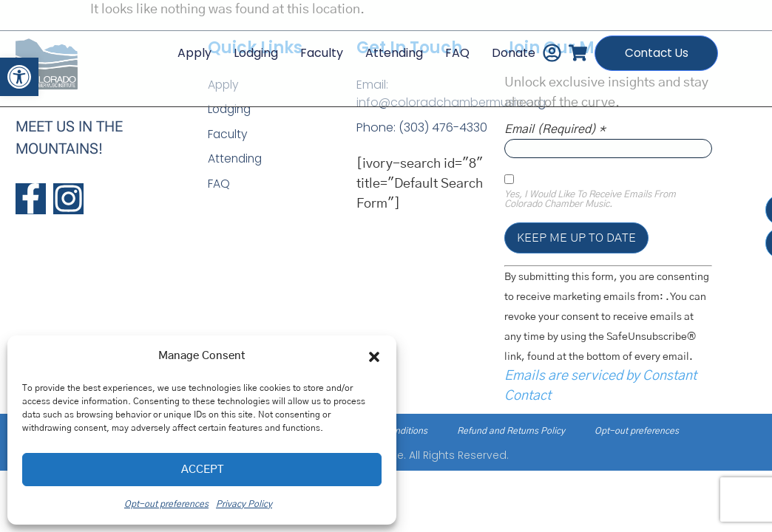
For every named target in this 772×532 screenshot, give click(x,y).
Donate (503, 49)
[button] (19, 77)
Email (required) (555, 129)
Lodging (246, 49)
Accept (202, 470)
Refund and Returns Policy (511, 431)
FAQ (447, 49)
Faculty (311, 49)
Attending (384, 49)
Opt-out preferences (166, 504)
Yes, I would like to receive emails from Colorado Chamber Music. (590, 200)
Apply (184, 49)
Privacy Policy (244, 504)
